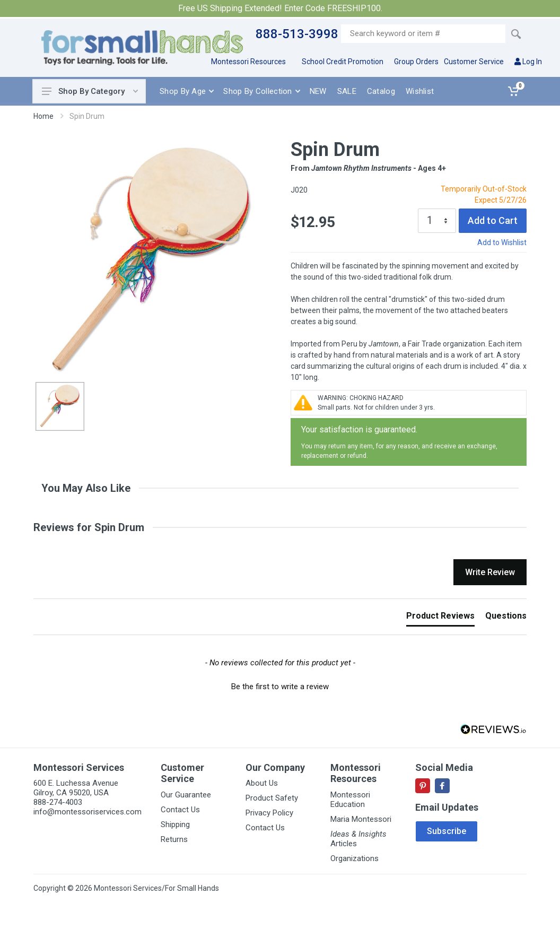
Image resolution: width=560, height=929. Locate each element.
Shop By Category (90, 91)
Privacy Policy (269, 813)
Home (43, 116)
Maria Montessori (361, 819)
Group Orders (416, 62)
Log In (528, 62)
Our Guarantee (186, 795)
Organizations (355, 858)
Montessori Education (350, 800)
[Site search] (423, 34)
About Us (262, 783)
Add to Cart (493, 220)
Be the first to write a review (280, 687)
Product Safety (272, 798)
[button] (280, 685)
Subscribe (447, 831)
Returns (174, 839)
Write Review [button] (490, 572)
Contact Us (180, 810)
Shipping (175, 824)
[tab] (440, 618)
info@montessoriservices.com (87, 812)
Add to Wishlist (502, 242)
